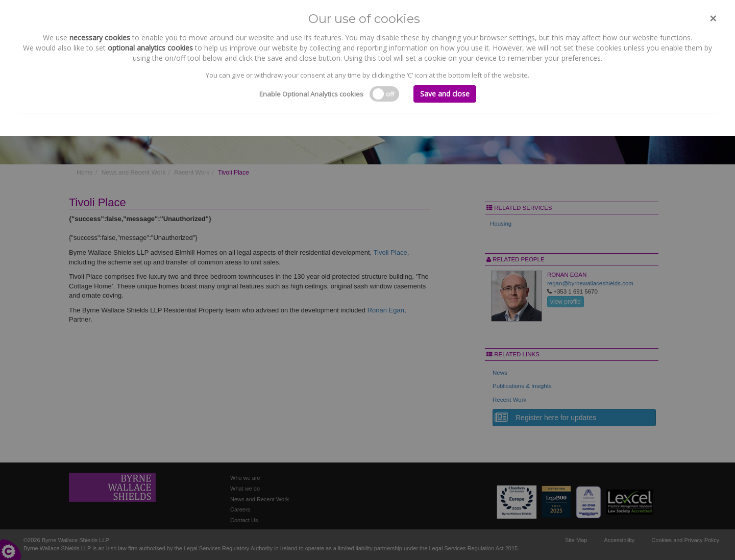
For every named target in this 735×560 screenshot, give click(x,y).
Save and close (445, 94)
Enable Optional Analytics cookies (311, 94)
